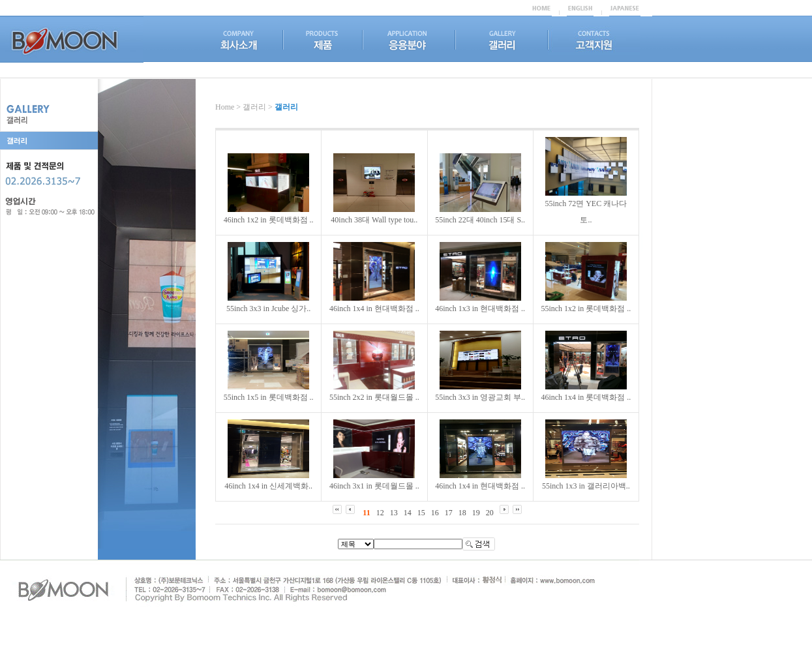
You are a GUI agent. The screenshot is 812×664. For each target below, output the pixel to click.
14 (408, 513)
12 (380, 513)
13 (394, 513)
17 (449, 513)
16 (435, 513)
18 (462, 513)
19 (476, 513)
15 (421, 513)
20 (490, 513)
